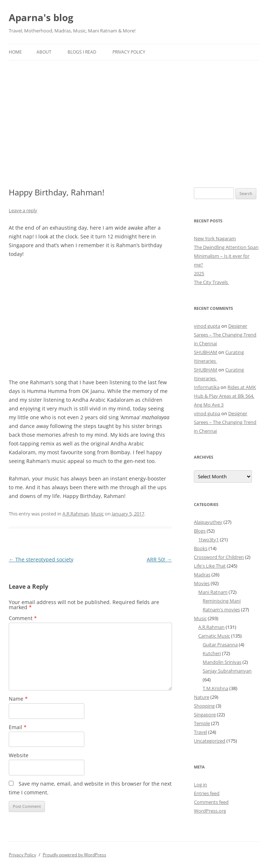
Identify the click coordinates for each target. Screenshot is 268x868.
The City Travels (211, 282)
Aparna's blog (41, 17)
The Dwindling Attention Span (226, 247)
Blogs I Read (82, 52)
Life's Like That (210, 566)
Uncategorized (210, 741)
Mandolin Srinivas (222, 662)
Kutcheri (212, 653)
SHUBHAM (206, 352)
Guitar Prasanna (220, 645)
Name (18, 699)
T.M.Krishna (215, 688)
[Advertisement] (134, 115)
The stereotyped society (41, 559)
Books (201, 548)
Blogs (200, 531)
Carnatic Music (214, 636)
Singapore (205, 715)
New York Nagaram (215, 238)
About (44, 52)
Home (15, 52)
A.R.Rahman (76, 514)
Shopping (204, 706)
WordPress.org (210, 811)
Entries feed (207, 793)
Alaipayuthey (208, 522)
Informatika (207, 387)
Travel (200, 732)
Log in (200, 785)
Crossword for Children (219, 557)
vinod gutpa (207, 413)
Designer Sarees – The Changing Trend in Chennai (225, 335)
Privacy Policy (129, 52)
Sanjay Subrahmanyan (227, 671)
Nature (202, 697)
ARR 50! (159, 559)
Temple (202, 723)
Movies (202, 583)
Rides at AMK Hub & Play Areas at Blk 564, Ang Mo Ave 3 (225, 396)
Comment (23, 618)
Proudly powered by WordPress (74, 855)
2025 (199, 273)
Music (97, 514)
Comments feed (211, 802)
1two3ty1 (208, 540)
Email (18, 727)
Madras (202, 575)
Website (19, 755)
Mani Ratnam (213, 592)
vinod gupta (207, 326)
